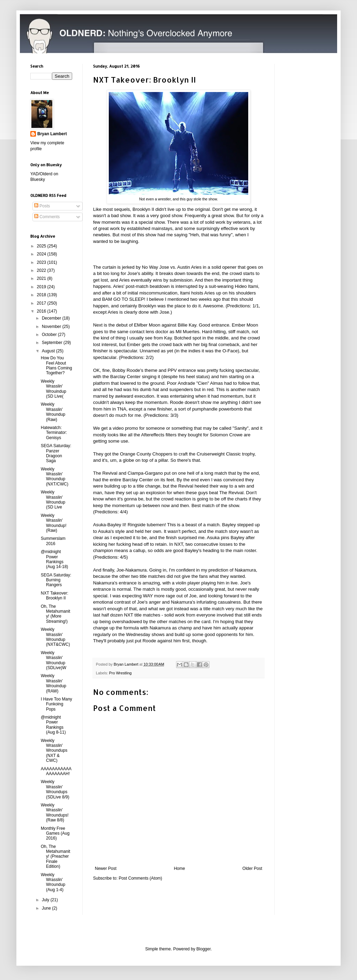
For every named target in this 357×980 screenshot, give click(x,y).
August (49, 351)
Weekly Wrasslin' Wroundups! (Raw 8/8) (55, 813)
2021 (42, 278)
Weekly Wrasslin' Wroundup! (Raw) (54, 523)
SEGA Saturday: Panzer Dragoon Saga (56, 453)
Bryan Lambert (52, 134)
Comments (47, 217)
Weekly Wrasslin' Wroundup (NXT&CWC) (55, 637)
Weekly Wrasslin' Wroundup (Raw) (53, 412)
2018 (42, 295)
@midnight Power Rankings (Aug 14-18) (54, 559)
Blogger (203, 949)
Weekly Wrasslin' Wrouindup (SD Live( (54, 389)
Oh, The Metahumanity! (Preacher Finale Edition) (55, 857)
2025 (42, 246)
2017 (42, 303)
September (53, 343)
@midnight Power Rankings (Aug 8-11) (53, 725)
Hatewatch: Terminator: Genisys (54, 433)
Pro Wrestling (120, 673)
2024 (42, 254)
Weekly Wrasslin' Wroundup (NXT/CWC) (55, 477)
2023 (42, 262)
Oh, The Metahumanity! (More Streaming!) (55, 614)
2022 (42, 270)
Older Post (252, 868)
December (52, 318)
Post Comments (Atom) (140, 878)
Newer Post (106, 868)
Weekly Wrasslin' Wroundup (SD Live (53, 500)
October (50, 335)
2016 (42, 311)
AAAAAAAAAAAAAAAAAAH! (56, 771)
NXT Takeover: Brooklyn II (55, 596)
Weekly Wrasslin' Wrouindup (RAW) (54, 683)
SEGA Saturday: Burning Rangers (56, 580)
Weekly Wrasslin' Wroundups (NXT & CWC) (54, 751)
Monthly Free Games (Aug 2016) (55, 833)
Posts (42, 206)
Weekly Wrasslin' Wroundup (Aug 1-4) (53, 882)
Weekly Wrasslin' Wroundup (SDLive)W (54, 660)
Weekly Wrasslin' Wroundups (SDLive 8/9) (55, 789)
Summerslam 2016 (53, 541)
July (46, 900)
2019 (42, 287)
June (47, 908)
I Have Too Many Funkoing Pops (56, 704)
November (52, 327)
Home (180, 868)
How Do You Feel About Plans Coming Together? (56, 365)
